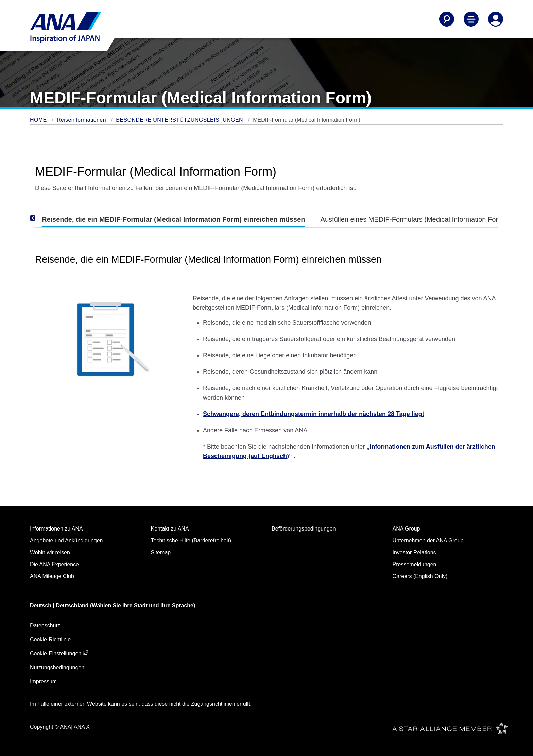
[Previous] (42, 218)
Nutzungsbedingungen (57, 667)
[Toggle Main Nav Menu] (471, 19)
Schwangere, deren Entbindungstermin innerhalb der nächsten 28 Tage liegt (314, 414)
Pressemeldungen (415, 564)
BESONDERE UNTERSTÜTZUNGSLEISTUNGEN (180, 120)
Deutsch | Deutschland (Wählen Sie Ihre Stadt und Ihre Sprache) (113, 606)
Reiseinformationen (82, 120)
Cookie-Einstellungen (59, 653)
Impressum (43, 681)
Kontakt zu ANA (170, 529)
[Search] (447, 19)
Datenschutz (45, 626)
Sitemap (161, 552)
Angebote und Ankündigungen (66, 541)
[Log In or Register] (496, 19)
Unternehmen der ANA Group (428, 541)
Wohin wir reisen (50, 552)
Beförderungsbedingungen (304, 529)
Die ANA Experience (54, 564)
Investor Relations (414, 552)
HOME (39, 120)
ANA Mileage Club (52, 576)
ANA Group (406, 529)
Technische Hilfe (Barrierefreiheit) (191, 541)
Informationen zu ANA (56, 529)
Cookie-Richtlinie (50, 640)
